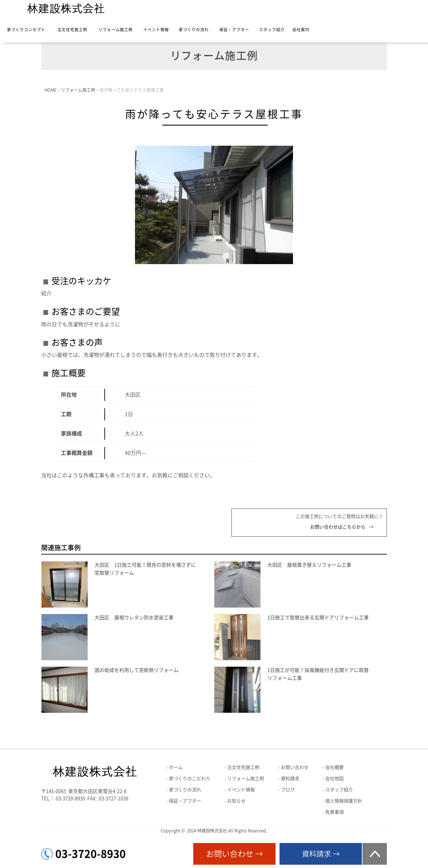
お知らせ (236, 801)
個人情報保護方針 (344, 801)
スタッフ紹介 (272, 30)
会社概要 (334, 767)
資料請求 (290, 779)
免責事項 (334, 812)
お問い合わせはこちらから (338, 527)
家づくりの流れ (194, 30)
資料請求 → (321, 854)
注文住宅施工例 (72, 30)
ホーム (176, 767)
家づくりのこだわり (190, 779)
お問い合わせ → (235, 854)
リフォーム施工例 (116, 30)
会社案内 (301, 30)
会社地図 (334, 779)
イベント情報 (156, 30)
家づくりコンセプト (26, 30)
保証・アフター (234, 30)
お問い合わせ (295, 767)
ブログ (288, 790)
